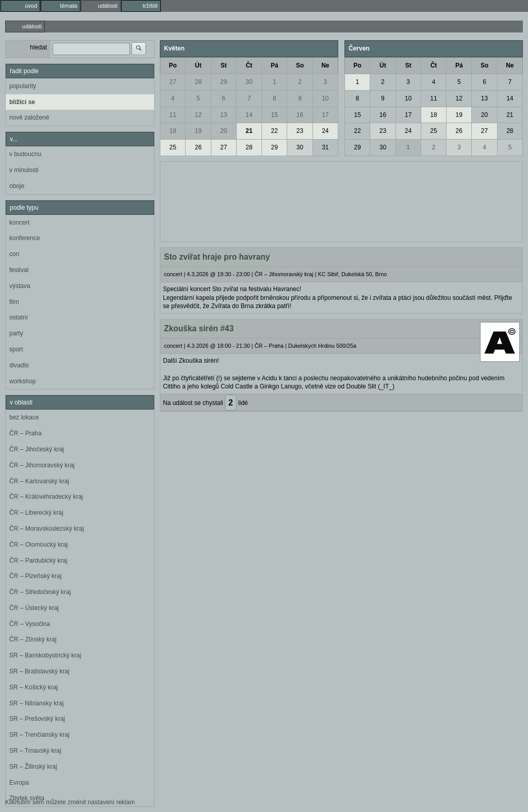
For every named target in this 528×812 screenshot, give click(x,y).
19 (198, 131)
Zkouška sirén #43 (199, 328)
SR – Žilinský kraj (33, 767)
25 (172, 147)
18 (172, 131)
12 (198, 115)
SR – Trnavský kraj (35, 751)
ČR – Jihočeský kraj (37, 449)
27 (172, 82)
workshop (22, 381)
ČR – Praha (26, 433)
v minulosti (24, 170)
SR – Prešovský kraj (37, 719)
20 (224, 131)
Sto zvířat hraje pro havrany (217, 257)
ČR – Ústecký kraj (34, 608)
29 (224, 82)
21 (249, 131)
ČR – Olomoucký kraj (38, 545)
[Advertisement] (341, 200)
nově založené (29, 117)
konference (24, 238)
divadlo (19, 365)
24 (325, 131)
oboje (17, 186)
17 (325, 115)
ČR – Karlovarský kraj (39, 481)
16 (300, 115)
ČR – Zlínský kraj (33, 639)
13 (224, 115)
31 (325, 147)
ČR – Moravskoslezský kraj (47, 529)
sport (16, 349)
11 (172, 115)
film (14, 302)
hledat (38, 47)
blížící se (22, 102)
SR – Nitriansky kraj (36, 703)
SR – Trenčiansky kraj (39, 735)
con (14, 254)
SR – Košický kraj (34, 687)
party (16, 333)
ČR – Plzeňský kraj (35, 576)
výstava (20, 286)
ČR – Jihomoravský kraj (42, 465)
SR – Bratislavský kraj (39, 671)
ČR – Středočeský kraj (40, 592)
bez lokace (24, 417)
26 (198, 147)
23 (300, 131)
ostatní (19, 317)
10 (325, 98)
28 (198, 82)
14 (249, 115)
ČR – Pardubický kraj (38, 561)
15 (275, 115)
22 (275, 131)
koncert (19, 223)
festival (19, 270)
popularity (23, 86)
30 (249, 82)
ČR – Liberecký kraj (36, 513)
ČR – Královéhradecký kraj (46, 497)
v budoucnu (25, 154)
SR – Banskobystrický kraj (45, 655)
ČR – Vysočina (30, 624)
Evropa (19, 783)
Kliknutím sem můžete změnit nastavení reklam (70, 802)
